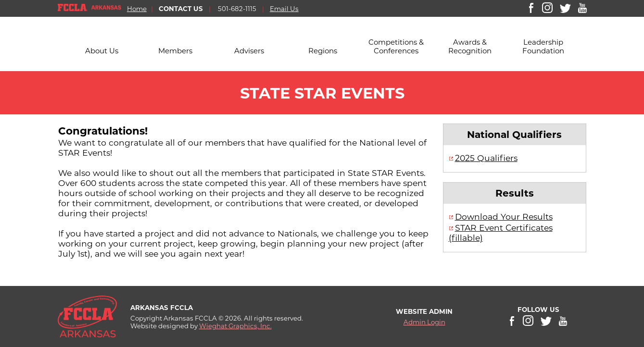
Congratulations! (103, 131)
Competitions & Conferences (396, 46)
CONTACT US (181, 9)
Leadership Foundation (543, 46)
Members (175, 51)
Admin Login (424, 322)
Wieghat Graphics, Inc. (235, 326)
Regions (323, 51)
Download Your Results (504, 217)
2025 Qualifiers (486, 158)
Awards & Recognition (470, 46)
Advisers (249, 51)
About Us (102, 51)
